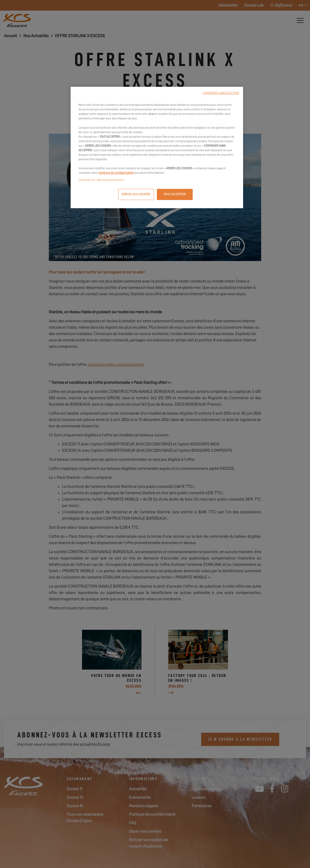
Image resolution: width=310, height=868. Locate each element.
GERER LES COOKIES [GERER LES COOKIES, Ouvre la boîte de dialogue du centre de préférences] (136, 194)
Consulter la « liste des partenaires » (102, 180)
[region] (157, 147)
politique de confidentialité (116, 173)
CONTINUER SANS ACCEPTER (221, 93)
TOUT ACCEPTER (175, 194)
